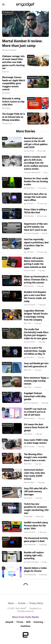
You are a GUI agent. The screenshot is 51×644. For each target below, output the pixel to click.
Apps (5, 553)
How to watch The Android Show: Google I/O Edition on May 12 (35, 351)
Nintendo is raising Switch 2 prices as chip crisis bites (13, 102)
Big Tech (6, 194)
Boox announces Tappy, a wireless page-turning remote (36, 381)
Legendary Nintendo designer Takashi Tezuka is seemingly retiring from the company (36, 315)
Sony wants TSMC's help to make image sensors (36, 442)
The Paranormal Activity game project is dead (36, 540)
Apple (5, 240)
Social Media (7, 504)
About (11, 603)
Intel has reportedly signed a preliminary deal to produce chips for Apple (36, 244)
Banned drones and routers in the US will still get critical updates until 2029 (36, 143)
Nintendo (31, 99)
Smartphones (33, 78)
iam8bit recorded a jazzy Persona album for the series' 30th (36, 526)
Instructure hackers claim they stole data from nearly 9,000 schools (34, 474)
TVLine (20, 622)
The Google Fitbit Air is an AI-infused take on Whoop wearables (14, 117)
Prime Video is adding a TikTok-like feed (35, 211)
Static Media (20, 608)
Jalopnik (9, 622)
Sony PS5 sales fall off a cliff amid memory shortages (36, 492)
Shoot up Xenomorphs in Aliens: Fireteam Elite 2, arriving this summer (36, 280)
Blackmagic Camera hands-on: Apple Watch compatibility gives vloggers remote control (14, 83)
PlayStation (7, 364)
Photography (8, 425)
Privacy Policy (36, 603)
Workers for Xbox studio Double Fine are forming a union (36, 182)
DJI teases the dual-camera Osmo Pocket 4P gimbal (36, 428)
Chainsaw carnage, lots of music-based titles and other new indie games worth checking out (13, 62)
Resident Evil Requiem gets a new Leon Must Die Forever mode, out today (35, 297)
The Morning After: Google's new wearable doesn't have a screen (35, 457)
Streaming (7, 210)
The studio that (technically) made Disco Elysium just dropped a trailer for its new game (36, 334)
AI (3, 409)
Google (31, 114)
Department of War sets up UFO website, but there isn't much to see (36, 227)
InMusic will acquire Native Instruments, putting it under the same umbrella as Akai (35, 263)
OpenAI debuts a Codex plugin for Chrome (35, 570)
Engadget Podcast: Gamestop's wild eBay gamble (35, 396)
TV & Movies (7, 12)
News (5, 138)
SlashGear (26, 626)
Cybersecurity (8, 470)
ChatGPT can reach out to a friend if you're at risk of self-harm (35, 412)
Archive (22, 603)
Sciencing (38, 622)
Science (6, 157)
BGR (28, 622)
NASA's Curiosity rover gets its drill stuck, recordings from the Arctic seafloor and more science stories (36, 163)
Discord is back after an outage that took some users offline (35, 197)
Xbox (5, 179)
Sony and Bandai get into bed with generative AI (36, 365)
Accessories (7, 378)
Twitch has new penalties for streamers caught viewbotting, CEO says (36, 509)
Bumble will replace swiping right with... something (34, 556)
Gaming (31, 56)
